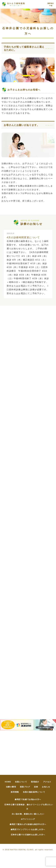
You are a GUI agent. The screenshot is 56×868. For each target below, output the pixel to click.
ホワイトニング (28, 819)
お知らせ (46, 787)
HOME (8, 782)
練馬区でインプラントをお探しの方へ (28, 829)
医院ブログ (25, 787)
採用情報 (15, 792)
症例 (36, 787)
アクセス (47, 782)
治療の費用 (11, 787)
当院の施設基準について (34, 792)
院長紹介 (35, 782)
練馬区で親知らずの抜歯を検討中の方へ (28, 824)
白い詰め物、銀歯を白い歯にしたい (28, 814)
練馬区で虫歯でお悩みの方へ (28, 799)
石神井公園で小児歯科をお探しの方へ (28, 835)
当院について (21, 782)
